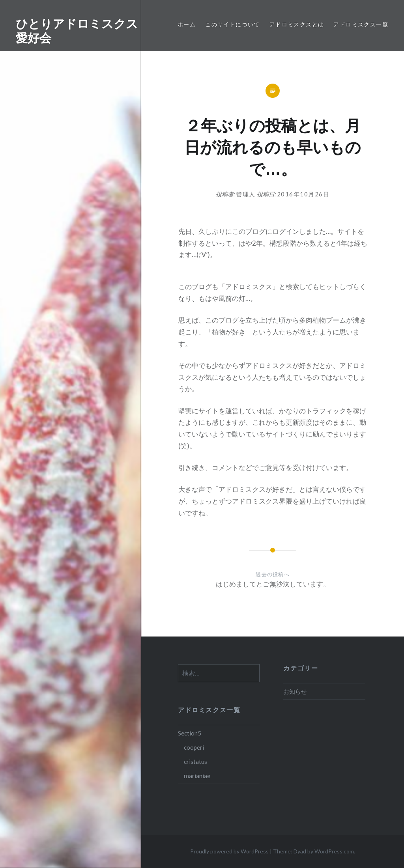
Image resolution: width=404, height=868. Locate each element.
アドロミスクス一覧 (361, 24)
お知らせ (295, 691)
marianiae (197, 776)
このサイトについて (233, 24)
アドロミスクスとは (297, 24)
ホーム (187, 24)
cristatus (195, 762)
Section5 (190, 733)
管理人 (246, 194)
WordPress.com (334, 851)
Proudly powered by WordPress (229, 851)
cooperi (194, 747)
